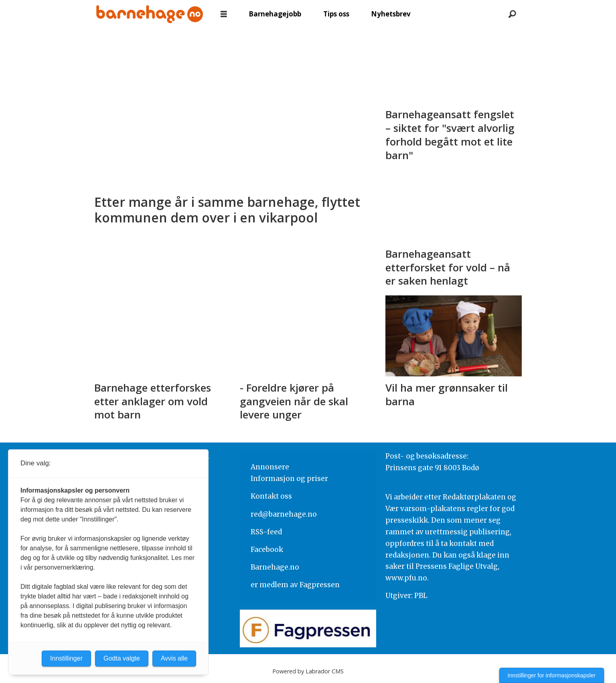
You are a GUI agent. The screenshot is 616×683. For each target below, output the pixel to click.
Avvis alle (174, 658)
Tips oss (336, 14)
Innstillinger (66, 658)
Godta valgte (122, 658)
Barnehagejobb (275, 14)
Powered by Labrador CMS (308, 671)
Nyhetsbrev (391, 14)
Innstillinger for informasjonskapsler (552, 675)
